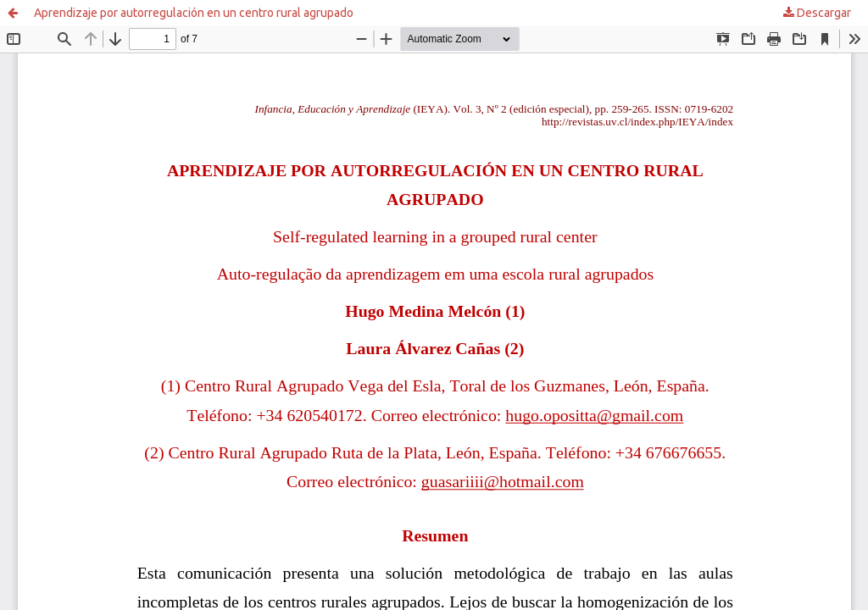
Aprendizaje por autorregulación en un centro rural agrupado (194, 13)
